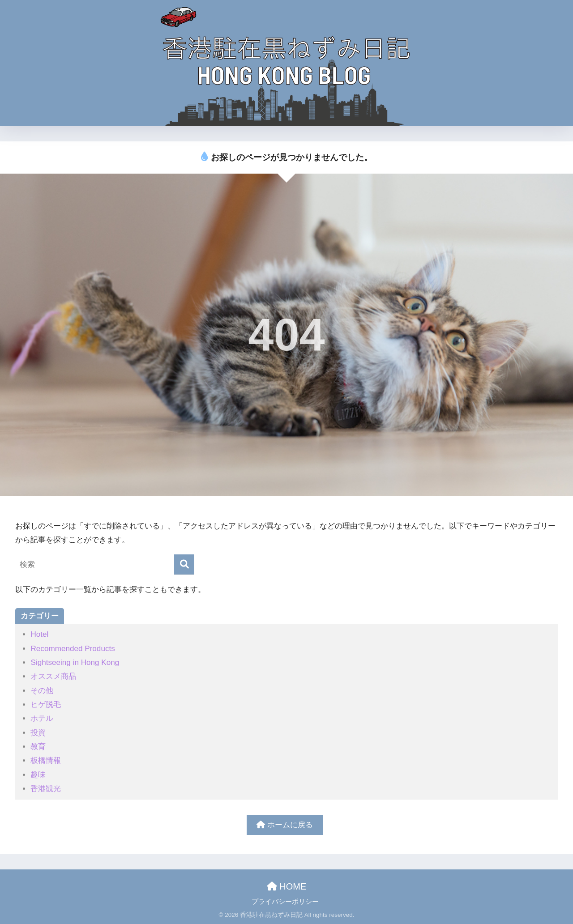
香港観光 (46, 789)
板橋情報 (46, 760)
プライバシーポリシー (285, 902)
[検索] (184, 564)
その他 (42, 691)
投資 (38, 733)
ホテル (42, 718)
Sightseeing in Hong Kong (75, 662)
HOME (287, 886)
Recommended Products (73, 649)
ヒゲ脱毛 (46, 705)
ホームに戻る (285, 825)
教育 (38, 747)
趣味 (38, 775)
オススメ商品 (53, 676)
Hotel (39, 634)
